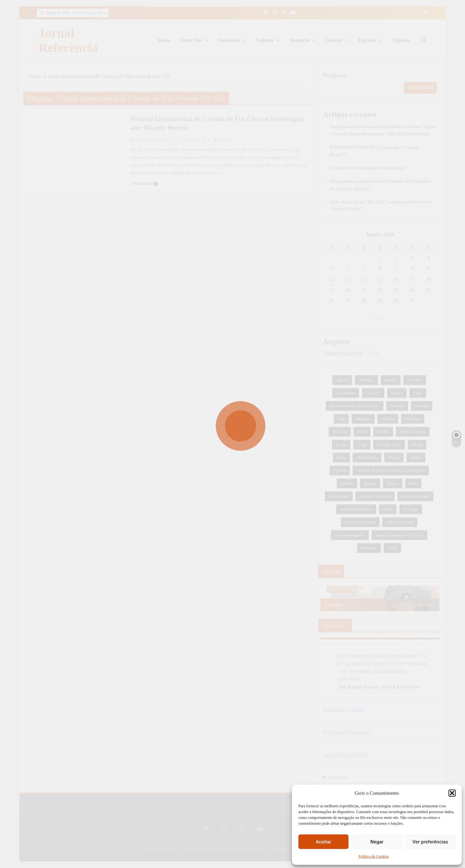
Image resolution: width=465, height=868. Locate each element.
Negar (377, 842)
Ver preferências (430, 842)
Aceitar (324, 842)
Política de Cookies (373, 856)
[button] (452, 793)
